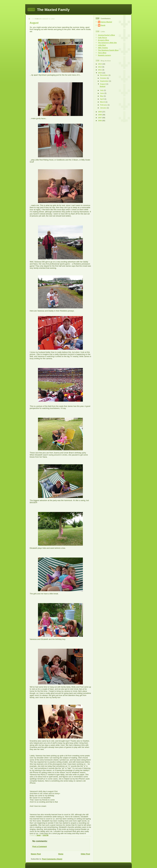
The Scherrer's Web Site (107, 43)
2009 (100, 112)
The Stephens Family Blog (108, 50)
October (103, 78)
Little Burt (102, 45)
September (105, 81)
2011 (100, 70)
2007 (100, 118)
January (103, 108)
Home (61, 854)
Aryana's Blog (103, 40)
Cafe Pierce (102, 38)
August (103, 84)
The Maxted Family (53, 10)
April (102, 99)
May (102, 96)
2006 (100, 121)
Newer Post (36, 854)
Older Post (85, 854)
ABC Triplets (103, 48)
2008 (100, 115)
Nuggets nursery (105, 55)
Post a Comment (40, 846)
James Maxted (106, 22)
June (102, 93)
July (102, 90)
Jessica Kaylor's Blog (106, 35)
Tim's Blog (102, 53)
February (104, 105)
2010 (100, 73)
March (103, 102)
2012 (100, 67)
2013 (100, 64)
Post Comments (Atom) (52, 859)
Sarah (103, 25)
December (104, 75)
